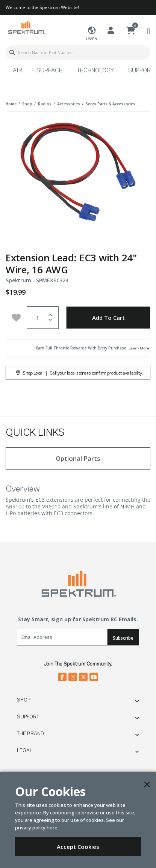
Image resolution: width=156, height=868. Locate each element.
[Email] (62, 637)
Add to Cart (108, 318)
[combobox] (78, 52)
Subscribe (123, 638)
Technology (95, 71)
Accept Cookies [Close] (78, 847)
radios (45, 104)
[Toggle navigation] (148, 31)
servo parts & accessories (111, 104)
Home (11, 104)
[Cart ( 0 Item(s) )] (131, 31)
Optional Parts (78, 458)
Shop (23, 700)
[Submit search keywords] (12, 52)
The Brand (30, 734)
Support (28, 717)
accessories (69, 104)
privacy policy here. (37, 828)
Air (17, 71)
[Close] (147, 784)
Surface (49, 71)
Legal (25, 751)
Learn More (139, 348)
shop (27, 104)
